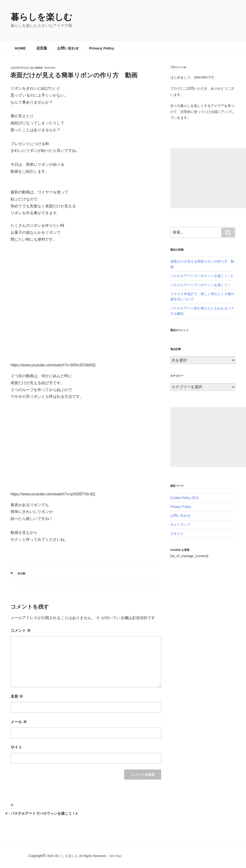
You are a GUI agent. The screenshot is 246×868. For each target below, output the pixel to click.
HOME (20, 48)
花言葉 (42, 48)
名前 (17, 696)
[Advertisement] (208, 178)
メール (19, 722)
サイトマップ (180, 525)
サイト (16, 747)
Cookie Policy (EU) (184, 498)
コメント (21, 631)
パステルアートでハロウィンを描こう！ (201, 285)
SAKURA (50, 68)
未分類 (21, 573)
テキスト (177, 534)
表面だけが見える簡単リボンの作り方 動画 (74, 75)
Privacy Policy (102, 48)
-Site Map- (115, 856)
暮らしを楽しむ (41, 17)
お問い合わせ (68, 48)
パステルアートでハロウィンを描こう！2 (202, 276)
